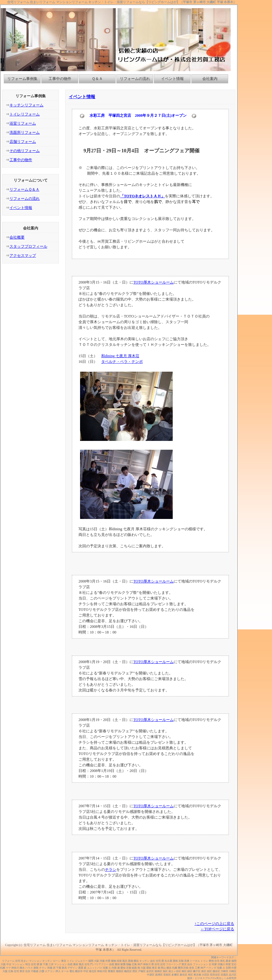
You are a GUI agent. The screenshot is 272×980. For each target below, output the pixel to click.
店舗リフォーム (23, 142)
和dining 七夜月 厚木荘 (120, 356)
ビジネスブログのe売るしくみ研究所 (216, 978)
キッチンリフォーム (26, 105)
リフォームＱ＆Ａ (24, 189)
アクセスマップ (23, 256)
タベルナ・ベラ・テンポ (122, 362)
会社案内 (210, 79)
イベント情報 (172, 79)
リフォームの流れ (135, 79)
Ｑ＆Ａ (97, 79)
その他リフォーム (25, 151)
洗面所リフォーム (25, 132)
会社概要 (17, 237)
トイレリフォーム (25, 114)
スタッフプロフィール (28, 246)
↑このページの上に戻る (214, 924)
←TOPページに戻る (217, 929)
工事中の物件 (60, 79)
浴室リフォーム (23, 123)
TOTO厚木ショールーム (153, 282)
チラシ (111, 870)
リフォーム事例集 (22, 79)
